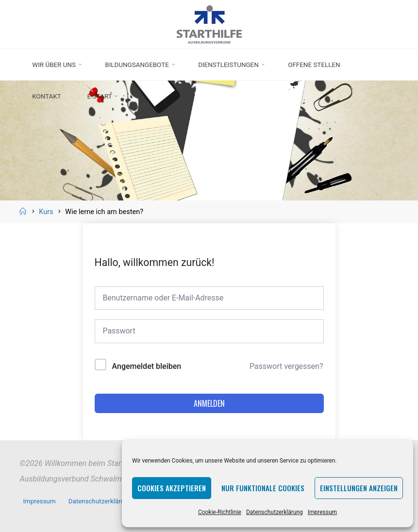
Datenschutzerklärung (275, 512)
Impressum (322, 512)
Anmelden (209, 404)
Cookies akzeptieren (172, 488)
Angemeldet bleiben (147, 367)
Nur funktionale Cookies (263, 488)
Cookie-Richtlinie (220, 512)
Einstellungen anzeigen (359, 488)
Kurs (46, 212)
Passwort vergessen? (286, 367)
